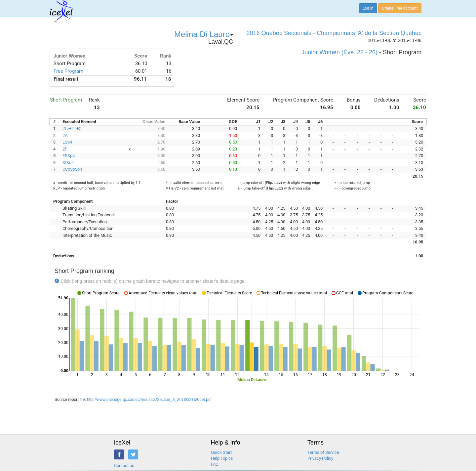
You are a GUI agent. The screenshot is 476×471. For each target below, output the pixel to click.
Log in (368, 8)
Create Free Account (400, 8)
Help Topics (222, 458)
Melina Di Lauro (204, 34)
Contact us (124, 466)
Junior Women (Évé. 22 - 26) (339, 52)
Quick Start (221, 452)
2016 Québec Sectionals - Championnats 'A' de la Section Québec (334, 33)
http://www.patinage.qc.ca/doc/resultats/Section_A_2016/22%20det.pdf (149, 400)
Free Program (68, 71)
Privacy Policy (320, 458)
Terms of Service (323, 452)
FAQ (215, 464)
